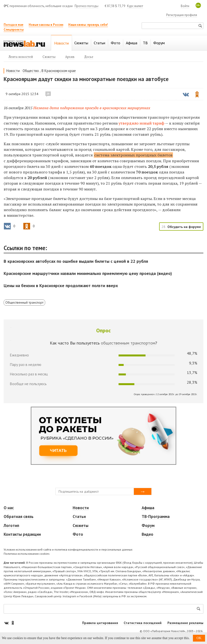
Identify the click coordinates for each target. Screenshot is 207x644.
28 (48, 94)
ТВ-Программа (156, 517)
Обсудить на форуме (184, 227)
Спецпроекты (14, 30)
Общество (31, 71)
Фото (78, 534)
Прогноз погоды (86, 6)
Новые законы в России (46, 25)
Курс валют (135, 6)
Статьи (79, 517)
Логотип (11, 526)
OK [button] (199, 638)
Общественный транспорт (24, 302)
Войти (185, 6)
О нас (9, 508)
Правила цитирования (100, 623)
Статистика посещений (143, 623)
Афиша (148, 508)
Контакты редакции (22, 534)
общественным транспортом (128, 343)
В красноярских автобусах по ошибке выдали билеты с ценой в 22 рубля (76, 261)
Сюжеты (81, 526)
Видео (147, 534)
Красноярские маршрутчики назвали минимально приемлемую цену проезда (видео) (88, 273)
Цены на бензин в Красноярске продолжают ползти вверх (61, 286)
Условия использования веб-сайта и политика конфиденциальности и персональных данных (68, 549)
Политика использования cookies (27, 554)
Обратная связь (19, 517)
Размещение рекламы (185, 623)
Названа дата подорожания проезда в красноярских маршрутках (92, 108)
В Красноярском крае (59, 71)
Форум (148, 526)
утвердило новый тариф (141, 123)
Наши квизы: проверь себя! (88, 25)
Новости (13, 71)
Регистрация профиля (182, 15)
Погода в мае (13, 25)
